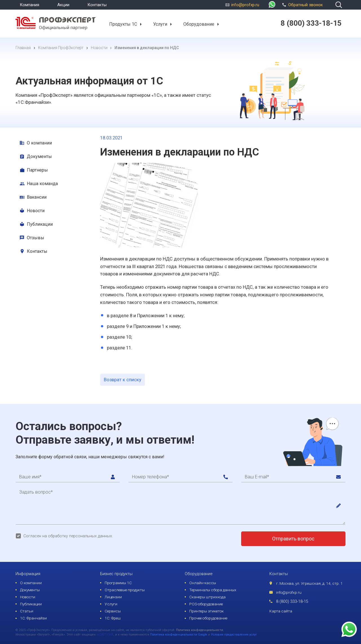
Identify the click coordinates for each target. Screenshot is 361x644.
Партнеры (37, 170)
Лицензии (113, 597)
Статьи (27, 611)
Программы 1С (118, 583)
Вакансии (37, 197)
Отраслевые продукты (125, 590)
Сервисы (113, 611)
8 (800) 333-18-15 (292, 602)
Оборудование (199, 24)
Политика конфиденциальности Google (179, 635)
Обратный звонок (302, 4)
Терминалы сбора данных (213, 590)
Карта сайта (281, 611)
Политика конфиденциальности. (200, 630)
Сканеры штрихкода (207, 597)
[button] (141, 24)
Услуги (160, 24)
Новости (36, 211)
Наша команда (42, 184)
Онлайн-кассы (203, 583)
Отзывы (36, 238)
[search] (339, 5)
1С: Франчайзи (33, 618)
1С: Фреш (113, 618)
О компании (39, 143)
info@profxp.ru (245, 5)
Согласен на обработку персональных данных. (68, 536)
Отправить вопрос (293, 539)
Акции (63, 5)
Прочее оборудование (208, 618)
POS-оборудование (206, 604)
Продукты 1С (123, 24)
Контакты (97, 5)
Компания (29, 5)
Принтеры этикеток (206, 611)
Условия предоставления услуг (234, 635)
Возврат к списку (123, 380)
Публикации (40, 224)
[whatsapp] (272, 5)
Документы (39, 156)
